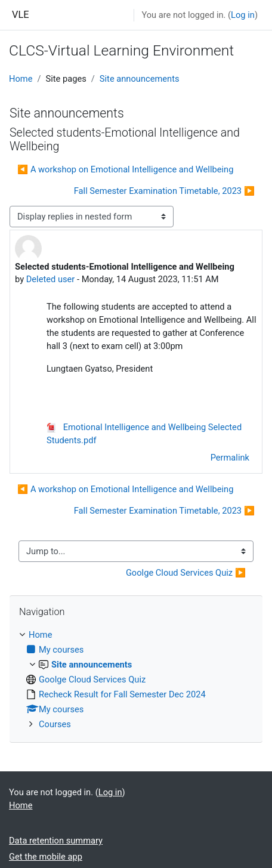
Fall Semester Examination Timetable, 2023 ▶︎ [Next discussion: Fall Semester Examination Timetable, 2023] (164, 191)
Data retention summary (56, 841)
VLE (20, 15)
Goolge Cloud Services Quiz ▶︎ (186, 573)
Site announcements (140, 79)
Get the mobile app (46, 857)
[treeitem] (136, 679)
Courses (55, 724)
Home (21, 79)
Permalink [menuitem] (230, 458)
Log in (243, 15)
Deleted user (51, 279)
